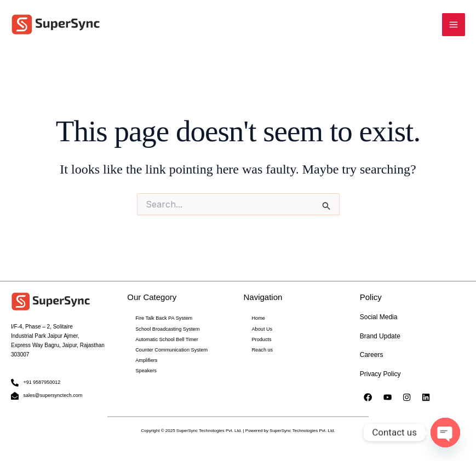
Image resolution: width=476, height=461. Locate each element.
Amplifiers (145, 358)
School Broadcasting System (163, 328)
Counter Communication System (167, 348)
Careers (372, 355)
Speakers (145, 368)
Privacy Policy (380, 374)
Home (258, 318)
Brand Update (380, 336)
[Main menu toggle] (454, 25)
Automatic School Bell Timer (163, 338)
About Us (261, 328)
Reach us (261, 348)
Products (261, 338)
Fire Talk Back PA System (160, 318)
